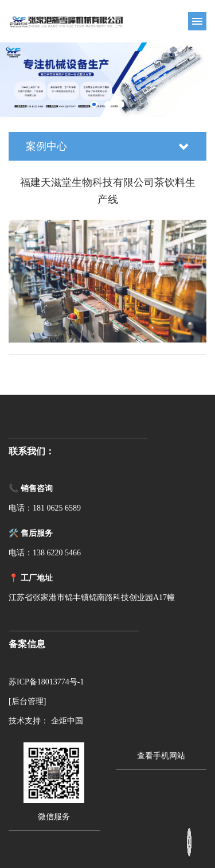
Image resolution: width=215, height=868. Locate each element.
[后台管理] (27, 701)
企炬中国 (67, 721)
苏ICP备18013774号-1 (46, 682)
